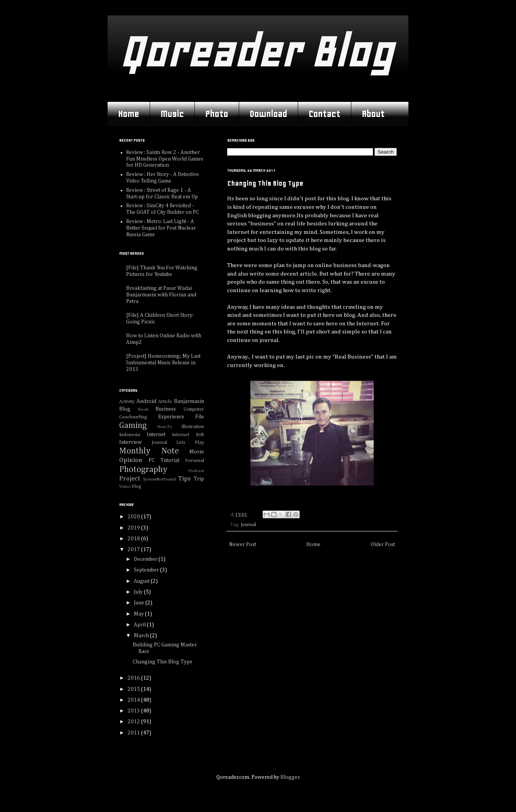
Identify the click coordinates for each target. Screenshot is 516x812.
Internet (156, 435)
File (200, 417)
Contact (324, 114)
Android (146, 401)
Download (268, 114)
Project (130, 479)
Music (172, 114)
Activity (127, 402)
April (140, 625)
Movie (197, 452)
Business (166, 409)
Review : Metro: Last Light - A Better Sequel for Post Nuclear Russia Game (161, 228)
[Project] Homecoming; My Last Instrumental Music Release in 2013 (163, 363)
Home (128, 114)
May (139, 614)
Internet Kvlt (188, 435)
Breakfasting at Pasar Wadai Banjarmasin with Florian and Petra (161, 295)
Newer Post (243, 545)
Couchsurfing (133, 417)
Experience (171, 417)
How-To (165, 427)
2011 (134, 733)
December (146, 559)
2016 (134, 678)
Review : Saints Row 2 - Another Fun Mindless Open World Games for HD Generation (165, 159)
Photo (217, 114)
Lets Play (190, 442)
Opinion (131, 460)
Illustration (193, 427)
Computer (194, 409)
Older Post (383, 545)
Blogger (290, 777)
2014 (134, 700)
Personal (195, 461)
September (147, 570)
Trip (199, 479)
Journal (248, 525)
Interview (131, 442)
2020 (134, 517)
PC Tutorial (164, 460)
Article (165, 402)
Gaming (133, 426)
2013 (134, 711)
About (373, 114)
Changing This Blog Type (163, 662)
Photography (143, 470)
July (139, 592)
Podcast (196, 471)
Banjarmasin (189, 401)
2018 (134, 539)
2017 (134, 550)
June (140, 603)
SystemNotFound (159, 479)
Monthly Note (149, 451)
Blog (125, 409)
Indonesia (130, 435)
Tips (184, 479)
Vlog (136, 486)
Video (125, 486)
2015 (134, 689)
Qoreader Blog (256, 52)
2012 (134, 722)
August (142, 581)
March (142, 636)
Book (143, 409)
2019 (134, 528)
